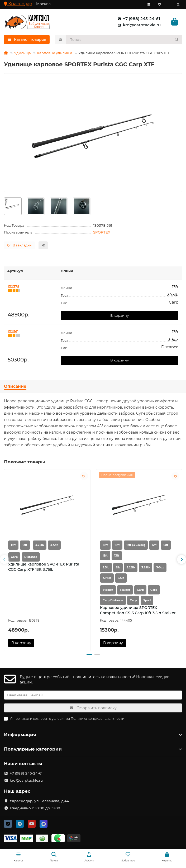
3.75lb (40, 545)
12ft (154, 545)
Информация (93, 735)
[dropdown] (149, 4)
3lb (118, 567)
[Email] (93, 695)
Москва (43, 4)
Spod (147, 600)
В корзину (120, 315)
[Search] (124, 39)
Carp (14, 557)
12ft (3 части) (136, 545)
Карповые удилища (55, 53)
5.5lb (121, 578)
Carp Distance (113, 600)
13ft (13, 545)
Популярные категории (93, 749)
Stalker (108, 590)
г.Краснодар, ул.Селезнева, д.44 (39, 801)
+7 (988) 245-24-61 (138, 19)
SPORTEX (102, 232)
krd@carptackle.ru (138, 25)
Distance (31, 557)
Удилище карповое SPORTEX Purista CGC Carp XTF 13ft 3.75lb (44, 567)
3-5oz (54, 545)
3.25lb (131, 567)
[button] (4, 559)
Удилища (22, 53)
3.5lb (106, 567)
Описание (15, 386)
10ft (105, 545)
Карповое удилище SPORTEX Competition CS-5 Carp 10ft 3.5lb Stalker (138, 610)
